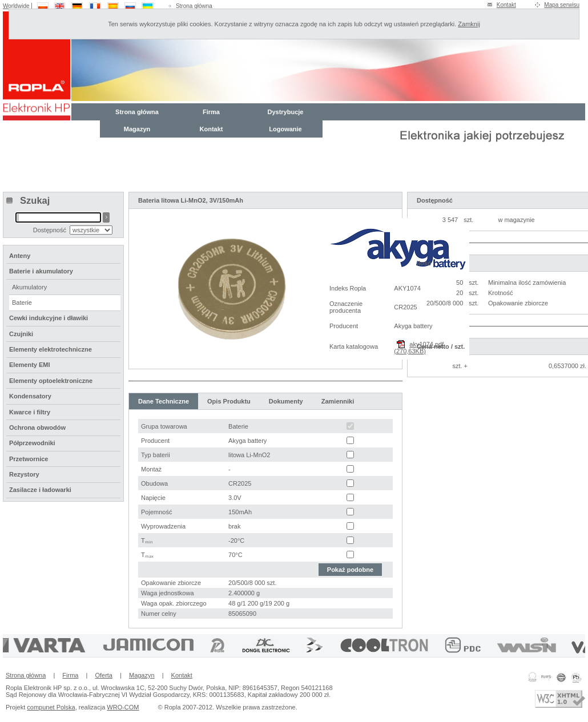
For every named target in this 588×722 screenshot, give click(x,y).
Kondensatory (30, 396)
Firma (211, 112)
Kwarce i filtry (30, 412)
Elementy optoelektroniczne (51, 381)
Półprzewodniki (32, 443)
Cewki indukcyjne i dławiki (49, 318)
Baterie (22, 302)
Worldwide (16, 6)
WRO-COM (123, 707)
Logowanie (285, 129)
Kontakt (506, 5)
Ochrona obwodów (37, 427)
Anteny (20, 256)
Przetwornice (29, 459)
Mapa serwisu (562, 5)
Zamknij (469, 24)
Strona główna (194, 6)
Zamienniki (338, 401)
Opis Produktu (229, 401)
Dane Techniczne (164, 401)
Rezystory (24, 474)
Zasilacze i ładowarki (40, 490)
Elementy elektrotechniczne (51, 349)
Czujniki (21, 334)
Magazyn (137, 129)
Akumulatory (29, 287)
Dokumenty (286, 401)
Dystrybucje (286, 112)
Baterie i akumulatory (41, 271)
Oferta (104, 675)
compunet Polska (51, 707)
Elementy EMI (30, 365)
